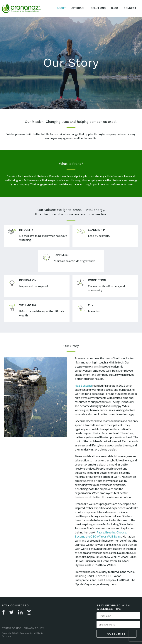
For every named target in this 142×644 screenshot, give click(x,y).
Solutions (98, 8)
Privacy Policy (34, 628)
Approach (78, 8)
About (61, 8)
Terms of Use (12, 628)
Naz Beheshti (83, 385)
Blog (115, 8)
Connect (130, 8)
